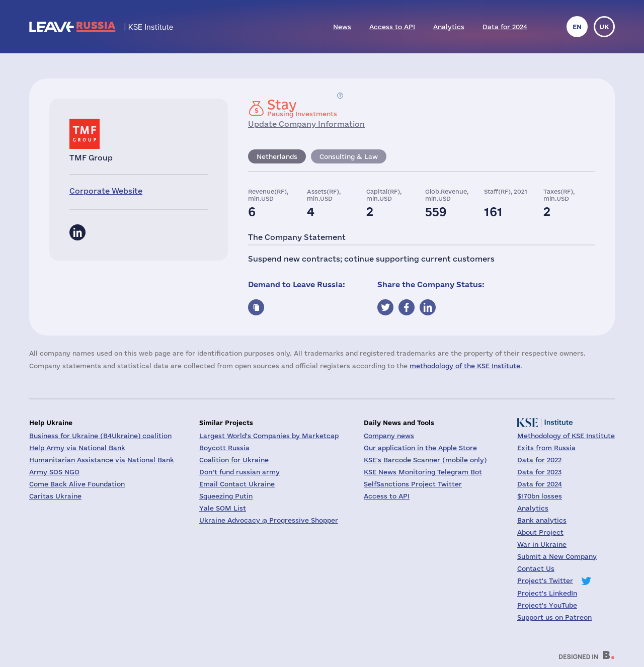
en (577, 27)
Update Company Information (306, 124)
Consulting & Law (349, 156)
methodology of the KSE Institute (465, 366)
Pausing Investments (302, 108)
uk (604, 27)
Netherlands (277, 156)
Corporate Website (106, 191)
